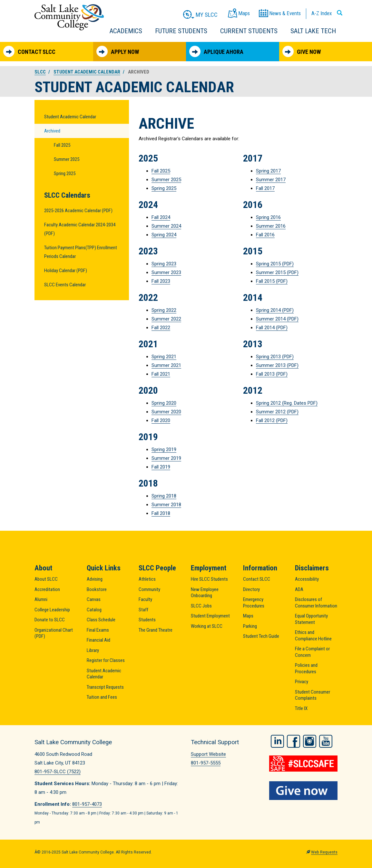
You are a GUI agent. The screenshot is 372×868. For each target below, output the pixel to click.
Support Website (208, 754)
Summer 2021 (166, 365)
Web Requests (324, 852)
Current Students (249, 31)
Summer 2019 (166, 458)
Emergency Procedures (254, 603)
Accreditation (47, 589)
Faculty (145, 599)
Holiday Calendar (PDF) (66, 271)
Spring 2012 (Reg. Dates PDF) (287, 403)
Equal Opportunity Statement (311, 619)
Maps (248, 616)
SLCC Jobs (201, 606)
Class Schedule (101, 620)
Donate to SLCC (50, 620)
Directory (251, 589)
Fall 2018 (161, 513)
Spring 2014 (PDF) (275, 310)
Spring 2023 (164, 264)
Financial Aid (98, 640)
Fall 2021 (161, 374)
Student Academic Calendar (87, 72)
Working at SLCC (207, 626)
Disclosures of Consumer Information (316, 603)
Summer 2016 (271, 226)
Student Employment (210, 616)
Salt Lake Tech (313, 31)
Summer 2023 (166, 272)
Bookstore (97, 589)
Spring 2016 (268, 217)
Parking (250, 626)
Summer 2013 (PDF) (277, 365)
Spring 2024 (164, 235)
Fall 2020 (161, 420)
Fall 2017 (265, 188)
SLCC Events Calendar (65, 285)
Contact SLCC (29, 51)
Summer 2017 (271, 180)
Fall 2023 (161, 281)
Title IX (301, 708)
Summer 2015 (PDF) (277, 272)
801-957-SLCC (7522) (58, 772)
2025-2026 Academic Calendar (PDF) (78, 211)
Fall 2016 (265, 235)
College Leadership (52, 610)
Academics (126, 31)
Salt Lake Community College (69, 17)
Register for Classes (106, 660)
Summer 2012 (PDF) (277, 412)
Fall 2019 (161, 467)
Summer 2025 (67, 159)
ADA (299, 589)
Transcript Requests (105, 687)
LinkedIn (277, 741)
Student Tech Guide (261, 636)
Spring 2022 (164, 310)
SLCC (40, 72)
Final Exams (98, 630)
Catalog (94, 610)
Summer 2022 (166, 319)
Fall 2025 (62, 145)
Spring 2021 (164, 357)
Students (147, 620)
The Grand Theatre (156, 630)
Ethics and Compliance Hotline (313, 636)
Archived (52, 131)
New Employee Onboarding (205, 593)
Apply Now (118, 51)
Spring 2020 (164, 403)
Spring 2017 (268, 171)
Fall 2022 (161, 328)
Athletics (147, 579)
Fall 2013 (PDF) (272, 374)
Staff (143, 610)
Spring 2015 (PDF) (275, 264)
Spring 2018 (164, 496)
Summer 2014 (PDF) (277, 319)
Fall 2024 (161, 217)
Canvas (94, 599)
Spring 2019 (164, 449)
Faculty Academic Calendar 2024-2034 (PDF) (80, 229)
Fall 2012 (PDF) (272, 420)
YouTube (326, 741)
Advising (95, 579)
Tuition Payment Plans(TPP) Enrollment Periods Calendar (81, 252)
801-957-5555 (206, 763)
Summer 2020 (166, 412)
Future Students (181, 31)
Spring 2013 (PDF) (275, 357)
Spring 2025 (65, 173)
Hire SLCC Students (209, 579)
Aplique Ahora (216, 51)
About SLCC (46, 579)
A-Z (322, 13)
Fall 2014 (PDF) (272, 328)
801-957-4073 (87, 804)
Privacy (302, 682)
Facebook (294, 741)
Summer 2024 (166, 226)
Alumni (41, 599)
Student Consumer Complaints (313, 695)
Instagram (310, 741)
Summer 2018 (166, 505)
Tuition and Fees (102, 697)
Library (93, 650)
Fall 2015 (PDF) (272, 281)
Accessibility (307, 579)
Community (149, 589)
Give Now (302, 51)
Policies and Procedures (306, 668)
